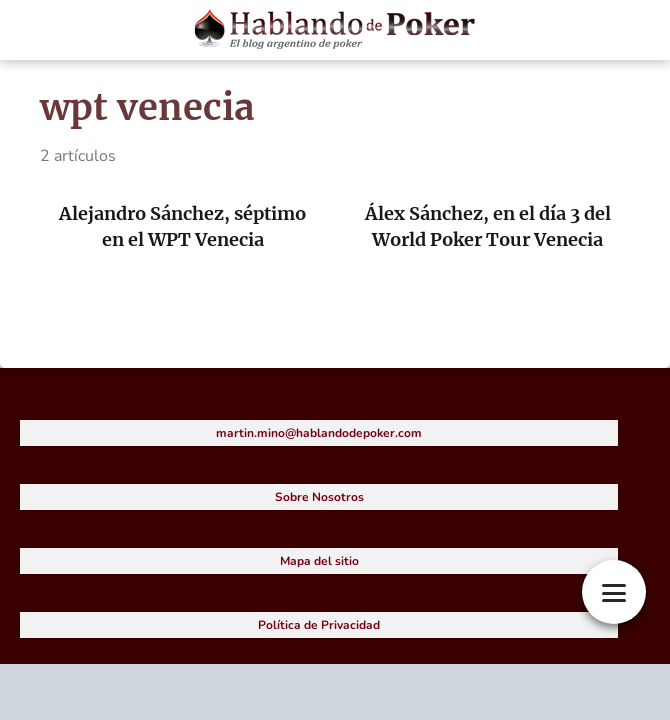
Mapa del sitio (319, 561)
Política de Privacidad (319, 625)
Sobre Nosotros (319, 497)
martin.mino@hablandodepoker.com (319, 433)
